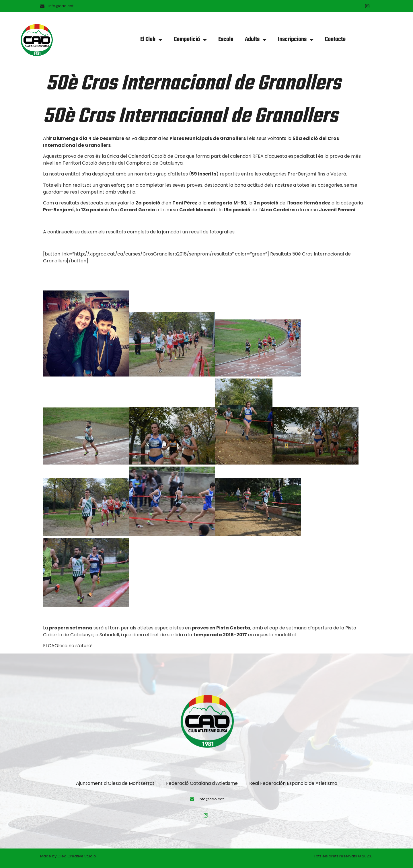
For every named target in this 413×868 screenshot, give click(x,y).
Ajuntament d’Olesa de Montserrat (115, 783)
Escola (226, 39)
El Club (151, 40)
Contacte (335, 39)
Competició (190, 40)
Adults (256, 40)
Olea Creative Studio (77, 856)
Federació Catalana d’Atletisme (202, 783)
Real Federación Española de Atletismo (293, 783)
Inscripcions (296, 40)
